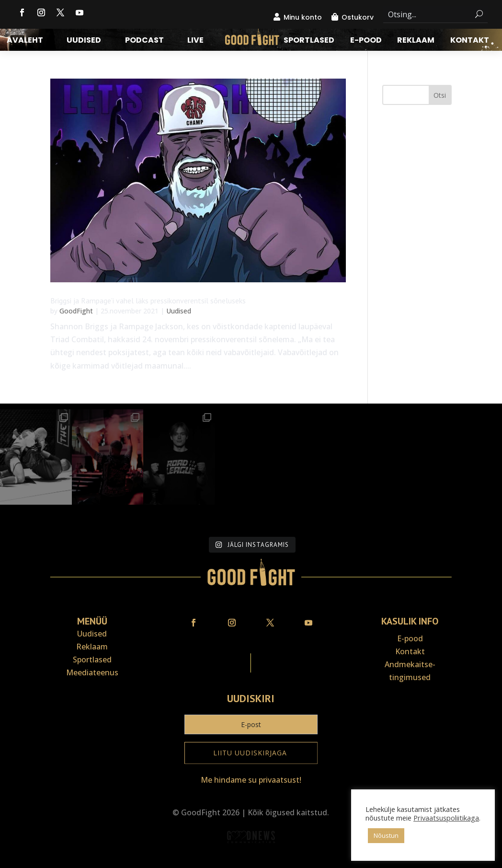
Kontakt (470, 41)
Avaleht (25, 41)
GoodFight (76, 311)
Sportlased (309, 41)
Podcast (144, 41)
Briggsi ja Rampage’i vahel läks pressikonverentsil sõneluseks (148, 301)
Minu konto (303, 17)
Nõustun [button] (386, 835)
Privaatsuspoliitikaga (446, 818)
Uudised (84, 41)
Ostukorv (358, 17)
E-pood (366, 41)
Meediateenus (92, 672)
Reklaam (416, 41)
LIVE (195, 41)
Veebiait (251, 861)
